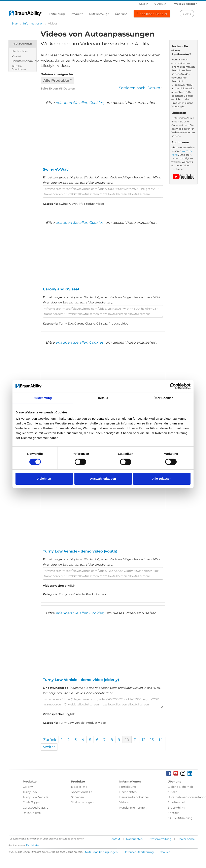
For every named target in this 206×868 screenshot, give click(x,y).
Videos (16, 56)
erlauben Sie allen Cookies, (80, 103)
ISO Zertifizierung (180, 818)
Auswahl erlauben (103, 479)
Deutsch (162, 4)
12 (144, 740)
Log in (143, 4)
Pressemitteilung (160, 839)
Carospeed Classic (35, 808)
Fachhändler (33, 845)
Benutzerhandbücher (24, 61)
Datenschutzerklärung (139, 852)
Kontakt (173, 813)
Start (15, 23)
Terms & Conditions (19, 67)
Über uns (121, 14)
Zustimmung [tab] (43, 398)
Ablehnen (44, 479)
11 (135, 740)
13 (152, 740)
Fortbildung (57, 14)
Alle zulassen (162, 479)
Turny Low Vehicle (36, 797)
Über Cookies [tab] (163, 398)
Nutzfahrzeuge (99, 14)
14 (161, 740)
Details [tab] (103, 398)
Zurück (50, 740)
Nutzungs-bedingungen (101, 852)
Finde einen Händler (152, 14)
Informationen (33, 23)
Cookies (165, 852)
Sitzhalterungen (82, 802)
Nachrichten (20, 51)
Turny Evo (30, 792)
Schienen (77, 797)
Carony (28, 787)
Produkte (77, 14)
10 (127, 740)
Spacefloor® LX (82, 792)
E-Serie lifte (79, 787)
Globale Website (187, 4)
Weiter (49, 747)
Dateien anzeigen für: (57, 74)
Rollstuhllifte (32, 813)
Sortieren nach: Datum (141, 88)
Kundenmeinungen (133, 808)
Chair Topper (32, 802)
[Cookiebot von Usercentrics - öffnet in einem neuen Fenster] (173, 386)
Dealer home (186, 839)
